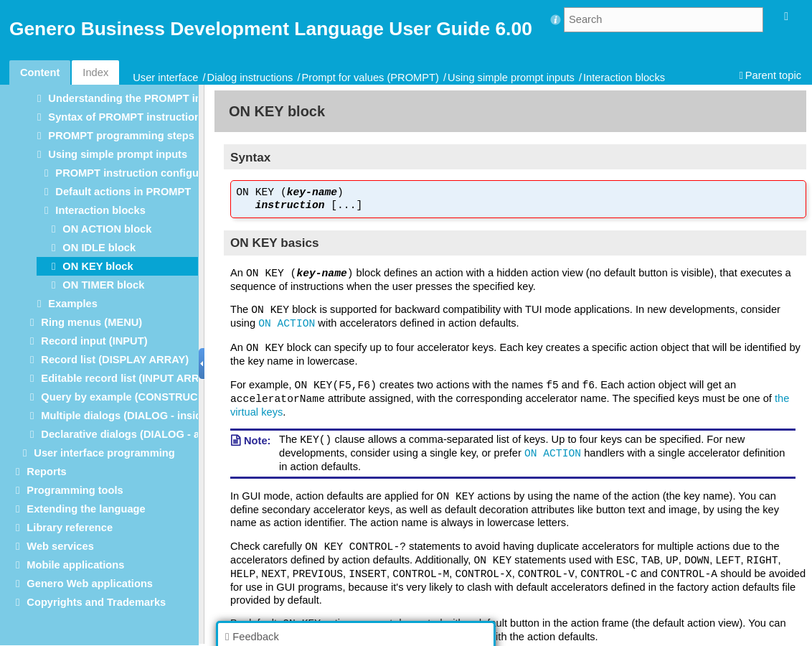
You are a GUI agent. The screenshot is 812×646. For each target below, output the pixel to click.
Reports (46, 472)
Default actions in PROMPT (123, 192)
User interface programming (104, 453)
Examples (72, 304)
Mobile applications (75, 565)
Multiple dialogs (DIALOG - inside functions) (151, 416)
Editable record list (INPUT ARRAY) (128, 378)
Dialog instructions (250, 78)
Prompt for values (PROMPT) (370, 78)
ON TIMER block (103, 285)
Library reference (70, 528)
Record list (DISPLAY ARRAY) (115, 360)
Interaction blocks (624, 78)
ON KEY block (98, 266)
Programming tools (75, 490)
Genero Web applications (90, 584)
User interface (165, 78)
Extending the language (86, 509)
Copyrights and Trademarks (96, 602)
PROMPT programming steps (121, 136)
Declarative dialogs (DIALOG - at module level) (157, 434)
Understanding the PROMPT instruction (147, 98)
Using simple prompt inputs (511, 78)
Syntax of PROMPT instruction (124, 117)
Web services (60, 546)
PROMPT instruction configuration (141, 173)
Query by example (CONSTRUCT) (124, 397)
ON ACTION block (107, 229)
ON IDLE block (99, 248)
